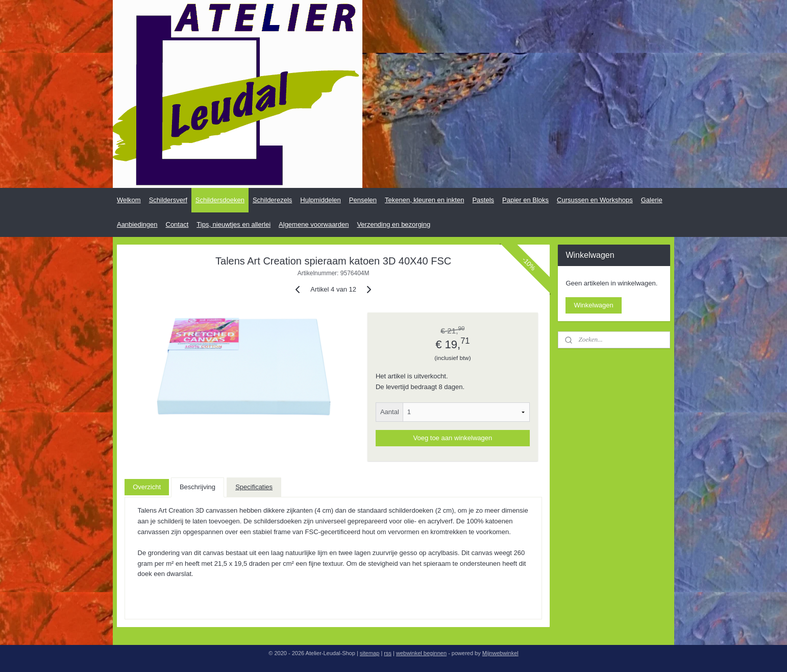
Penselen (363, 200)
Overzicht (147, 487)
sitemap (370, 653)
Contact (177, 224)
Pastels (483, 200)
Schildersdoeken (220, 200)
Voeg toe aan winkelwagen (453, 438)
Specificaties (254, 487)
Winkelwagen (593, 305)
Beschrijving (198, 487)
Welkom (129, 200)
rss (388, 653)
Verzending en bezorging (393, 224)
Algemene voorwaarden (314, 224)
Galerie (652, 200)
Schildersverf (168, 200)
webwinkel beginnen (421, 653)
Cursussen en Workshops (595, 200)
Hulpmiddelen (321, 200)
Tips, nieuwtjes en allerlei (233, 224)
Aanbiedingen (137, 224)
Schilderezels (272, 200)
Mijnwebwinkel (500, 653)
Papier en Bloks (525, 200)
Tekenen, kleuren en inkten (424, 200)
